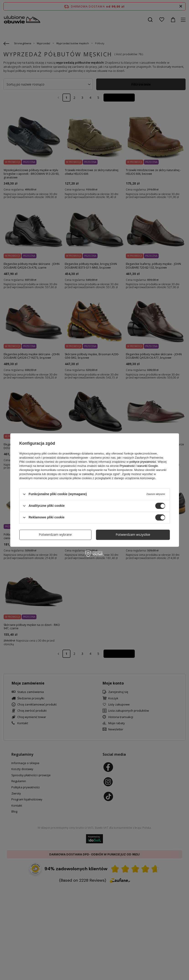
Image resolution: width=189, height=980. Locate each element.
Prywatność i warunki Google (139, 466)
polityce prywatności (143, 462)
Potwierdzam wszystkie (133, 534)
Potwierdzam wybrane (55, 534)
